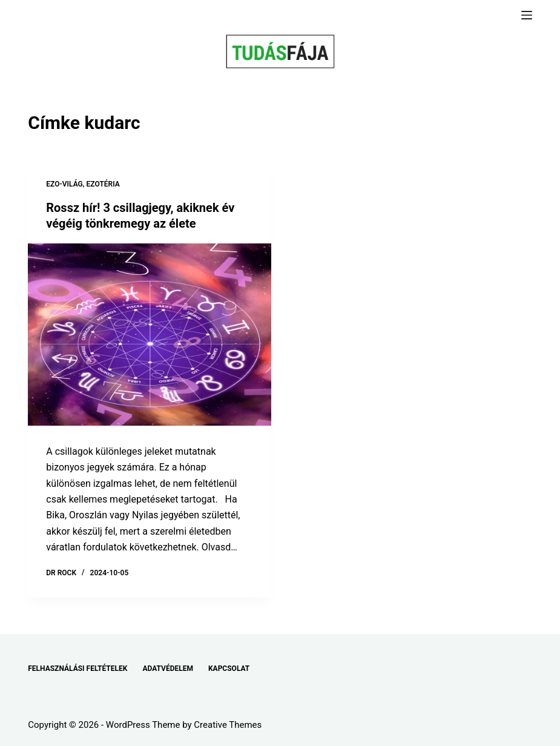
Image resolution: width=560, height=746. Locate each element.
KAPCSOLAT (229, 668)
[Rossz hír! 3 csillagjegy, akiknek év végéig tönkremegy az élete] (149, 335)
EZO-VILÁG (64, 184)
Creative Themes (228, 725)
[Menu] (527, 15)
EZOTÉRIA (103, 184)
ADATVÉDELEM (168, 668)
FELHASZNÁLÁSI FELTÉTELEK (77, 668)
